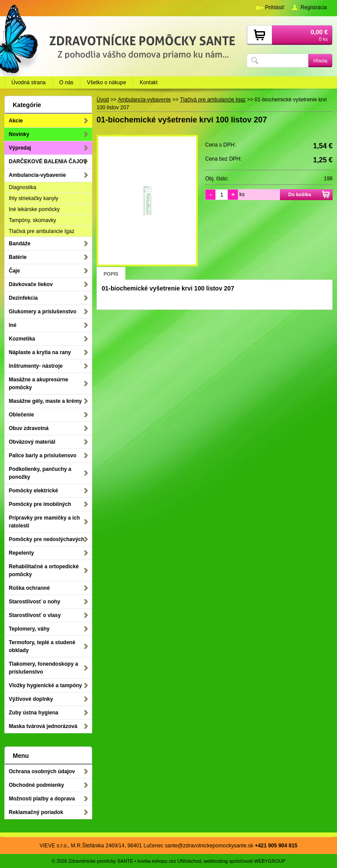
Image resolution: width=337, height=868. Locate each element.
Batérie (18, 257)
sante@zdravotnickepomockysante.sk (209, 846)
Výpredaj (20, 148)
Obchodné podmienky (36, 785)
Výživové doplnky (31, 699)
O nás (66, 82)
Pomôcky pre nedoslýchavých (47, 539)
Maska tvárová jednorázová (43, 726)
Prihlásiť (275, 7)
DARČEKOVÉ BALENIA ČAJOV (48, 161)
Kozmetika (22, 339)
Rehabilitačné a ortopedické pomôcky (44, 570)
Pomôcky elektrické (33, 491)
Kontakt (149, 82)
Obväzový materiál (32, 442)
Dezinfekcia (23, 298)
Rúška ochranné (29, 588)
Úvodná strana (29, 82)
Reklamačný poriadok (36, 812)
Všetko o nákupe (106, 82)
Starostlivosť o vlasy (35, 615)
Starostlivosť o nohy (34, 602)
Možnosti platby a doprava (42, 799)
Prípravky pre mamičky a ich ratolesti (44, 522)
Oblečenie (21, 415)
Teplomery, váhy (29, 629)
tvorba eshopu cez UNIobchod (169, 861)
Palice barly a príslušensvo (43, 456)
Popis (111, 274)
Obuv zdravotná (29, 428)
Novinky (19, 134)
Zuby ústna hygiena (34, 713)
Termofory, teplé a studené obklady (42, 646)
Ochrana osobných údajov (42, 771)
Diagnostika (23, 187)
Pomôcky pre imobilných (40, 504)
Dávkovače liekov (31, 284)
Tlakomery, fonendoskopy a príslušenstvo (43, 668)
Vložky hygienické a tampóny (45, 685)
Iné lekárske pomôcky (34, 209)
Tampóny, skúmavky (32, 220)
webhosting (216, 861)
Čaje (14, 271)
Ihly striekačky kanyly (34, 198)
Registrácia (314, 7)
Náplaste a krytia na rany (40, 352)
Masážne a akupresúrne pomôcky (38, 384)
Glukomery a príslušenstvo (43, 312)
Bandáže (20, 244)
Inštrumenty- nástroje (36, 366)
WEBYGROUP (270, 861)
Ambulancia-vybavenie (37, 175)
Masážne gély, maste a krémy (45, 401)
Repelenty (21, 553)
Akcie (16, 121)
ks (242, 194)
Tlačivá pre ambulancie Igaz (41, 231)
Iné (13, 325)
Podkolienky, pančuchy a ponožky (40, 473)
